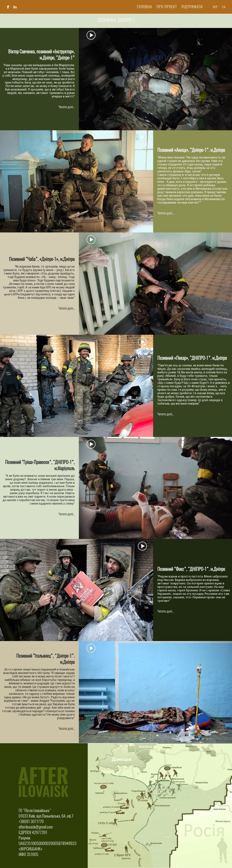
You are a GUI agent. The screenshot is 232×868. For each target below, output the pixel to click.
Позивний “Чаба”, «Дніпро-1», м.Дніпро (42, 259)
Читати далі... (67, 107)
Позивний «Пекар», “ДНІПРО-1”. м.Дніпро (192, 358)
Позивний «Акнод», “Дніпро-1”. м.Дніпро (191, 150)
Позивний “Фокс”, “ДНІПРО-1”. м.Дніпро (191, 569)
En (224, 7)
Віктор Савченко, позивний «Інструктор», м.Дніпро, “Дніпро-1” (41, 55)
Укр (215, 7)
